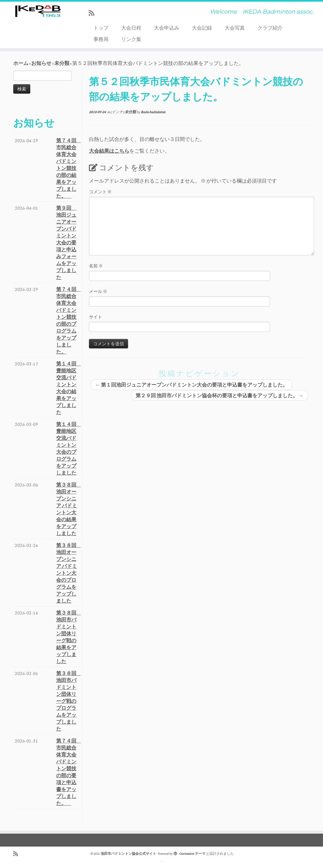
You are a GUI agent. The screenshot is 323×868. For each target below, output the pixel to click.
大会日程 (131, 28)
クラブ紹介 (270, 28)
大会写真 (235, 28)
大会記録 (202, 28)
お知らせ (41, 63)
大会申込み (167, 28)
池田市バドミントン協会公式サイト (128, 853)
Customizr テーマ (192, 853)
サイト (96, 317)
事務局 (101, 39)
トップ (101, 28)
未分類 (62, 63)
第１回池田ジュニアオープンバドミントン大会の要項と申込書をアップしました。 (191, 385)
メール (98, 291)
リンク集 (131, 39)
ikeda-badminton (153, 112)
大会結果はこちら (109, 151)
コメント (100, 192)
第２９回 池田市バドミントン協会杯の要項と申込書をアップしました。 (220, 395)
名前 (96, 266)
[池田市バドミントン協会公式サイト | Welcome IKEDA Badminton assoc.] (38, 20)
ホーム (21, 63)
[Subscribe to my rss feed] (94, 13)
